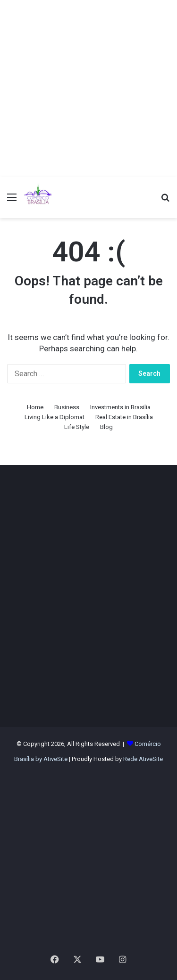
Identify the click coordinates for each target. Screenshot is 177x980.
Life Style (77, 427)
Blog (106, 427)
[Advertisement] (88, 88)
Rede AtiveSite (143, 759)
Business (67, 407)
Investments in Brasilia (120, 407)
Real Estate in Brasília (124, 417)
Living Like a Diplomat (55, 417)
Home (35, 407)
